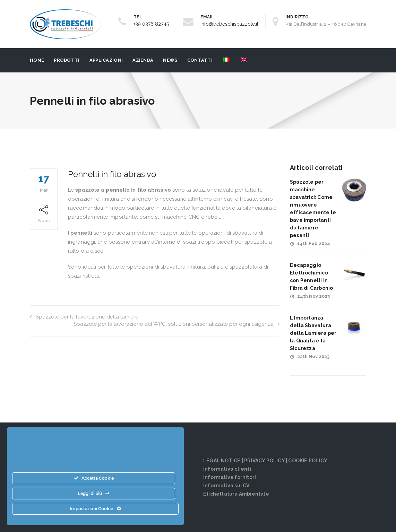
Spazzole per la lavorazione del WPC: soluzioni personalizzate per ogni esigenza (177, 324)
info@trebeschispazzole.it (229, 24)
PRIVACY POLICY (264, 461)
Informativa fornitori (230, 477)
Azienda (143, 60)
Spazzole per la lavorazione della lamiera (84, 317)
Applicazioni (106, 60)
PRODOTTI (67, 60)
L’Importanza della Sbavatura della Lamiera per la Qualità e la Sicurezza (313, 333)
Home (37, 60)
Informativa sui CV (226, 486)
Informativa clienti (227, 469)
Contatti (200, 60)
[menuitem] (226, 60)
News (170, 60)
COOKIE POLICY (308, 461)
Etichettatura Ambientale (236, 494)
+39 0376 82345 (151, 24)
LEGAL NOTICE (222, 461)
